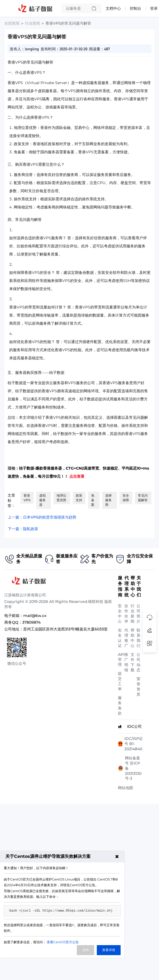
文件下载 (132, 662)
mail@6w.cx (35, 616)
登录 (154, 8)
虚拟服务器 (42, 500)
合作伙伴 (126, 614)
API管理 (121, 660)
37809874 (31, 622)
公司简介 (138, 614)
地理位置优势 (61, 498)
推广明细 (126, 662)
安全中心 (120, 614)
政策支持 (79, 498)
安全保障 (126, 498)
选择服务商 (108, 500)
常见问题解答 (143, 498)
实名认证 (120, 638)
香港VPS (27, 498)
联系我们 (138, 638)
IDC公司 (134, 726)
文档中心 (113, 8)
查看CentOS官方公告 (63, 942)
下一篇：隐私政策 (23, 529)
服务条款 (120, 705)
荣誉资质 (138, 687)
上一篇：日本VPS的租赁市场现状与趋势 (42, 517)
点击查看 (77, 476)
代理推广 (126, 638)
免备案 (93, 500)
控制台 (135, 8)
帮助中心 (132, 638)
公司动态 (138, 662)
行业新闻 (32, 23)
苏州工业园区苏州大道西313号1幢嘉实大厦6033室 (65, 629)
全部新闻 (12, 23)
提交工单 (120, 681)
